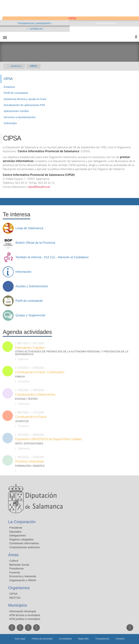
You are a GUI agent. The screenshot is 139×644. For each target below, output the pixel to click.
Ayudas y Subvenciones (32, 286)
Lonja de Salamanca (29, 228)
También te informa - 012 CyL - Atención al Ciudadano (52, 257)
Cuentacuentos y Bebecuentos (35, 394)
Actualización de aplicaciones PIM (24, 105)
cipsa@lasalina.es (39, 187)
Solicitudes (10, 123)
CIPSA (34, 66)
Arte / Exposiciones (29, 444)
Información (23, 272)
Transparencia (102, 639)
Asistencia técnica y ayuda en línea (25, 99)
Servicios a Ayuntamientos (20, 117)
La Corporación (22, 522)
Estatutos (9, 87)
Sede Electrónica (105, 23)
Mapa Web (83, 639)
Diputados (15, 532)
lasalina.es (16, 66)
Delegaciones (18, 535)
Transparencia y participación (34, 23)
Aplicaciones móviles (16, 111)
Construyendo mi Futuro (31, 417)
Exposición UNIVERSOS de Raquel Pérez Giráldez (49, 439)
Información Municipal (23, 611)
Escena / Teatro (26, 399)
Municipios (18, 605)
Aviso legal (20, 639)
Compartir (5, 202)
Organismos (19, 588)
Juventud (22, 421)
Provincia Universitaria (29, 461)
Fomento (15, 572)
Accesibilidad (65, 639)
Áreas (13, 555)
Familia (20, 377)
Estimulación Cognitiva (30, 348)
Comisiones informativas (24, 543)
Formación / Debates (30, 466)
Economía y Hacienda (23, 576)
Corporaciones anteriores (25, 547)
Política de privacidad (42, 639)
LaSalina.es (36, 29)
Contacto (120, 639)
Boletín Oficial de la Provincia (35, 243)
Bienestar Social (19, 565)
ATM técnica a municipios (25, 615)
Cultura (14, 561)
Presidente (16, 528)
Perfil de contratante (16, 93)
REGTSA (15, 598)
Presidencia (16, 568)
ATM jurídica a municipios (25, 619)
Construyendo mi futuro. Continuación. (40, 372)
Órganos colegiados (21, 539)
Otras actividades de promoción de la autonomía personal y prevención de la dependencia (72, 353)
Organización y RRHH (23, 580)
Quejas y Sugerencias (30, 315)
